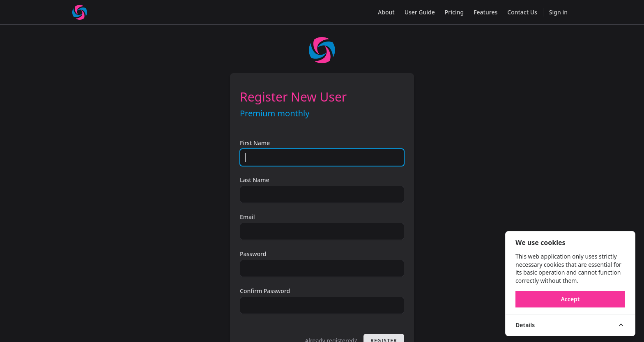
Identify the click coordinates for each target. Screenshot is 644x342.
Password (253, 254)
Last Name (254, 180)
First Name (255, 143)
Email (247, 217)
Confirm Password (265, 291)
